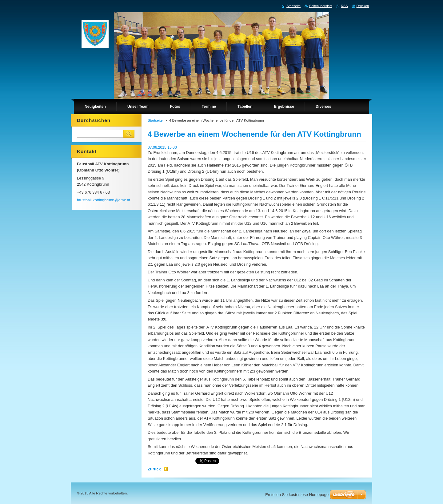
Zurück (154, 469)
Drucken (363, 6)
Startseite (155, 120)
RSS (344, 6)
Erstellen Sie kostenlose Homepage (297, 495)
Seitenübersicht (321, 6)
